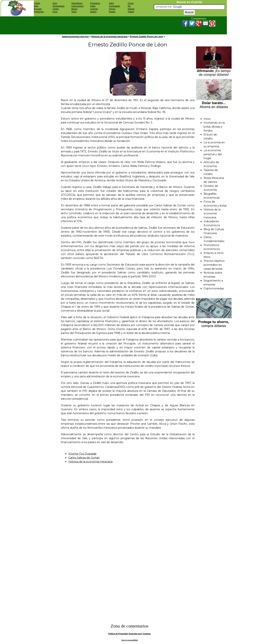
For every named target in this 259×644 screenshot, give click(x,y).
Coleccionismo (77, 6)
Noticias (131, 9)
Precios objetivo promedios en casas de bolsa (214, 265)
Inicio (207, 119)
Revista (112, 12)
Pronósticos (95, 3)
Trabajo (37, 3)
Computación (114, 6)
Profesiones (39, 12)
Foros (55, 12)
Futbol (93, 6)
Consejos (94, 9)
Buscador (38, 9)
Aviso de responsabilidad (130, 640)
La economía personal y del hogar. (213, 154)
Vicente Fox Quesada (82, 454)
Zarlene (93, 12)
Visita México (77, 3)
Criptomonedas (214, 288)
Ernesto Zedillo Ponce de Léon (146, 37)
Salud (111, 3)
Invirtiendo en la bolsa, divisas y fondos (214, 127)
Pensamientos (59, 6)
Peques (112, 9)
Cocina (131, 3)
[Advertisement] (102, 25)
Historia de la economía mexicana (109, 37)
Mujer (36, 6)
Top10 (74, 12)
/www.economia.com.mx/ (76, 37)
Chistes (56, 9)
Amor (55, 3)
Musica (74, 9)
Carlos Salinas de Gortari (84, 458)
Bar (129, 6)
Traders (131, 12)
